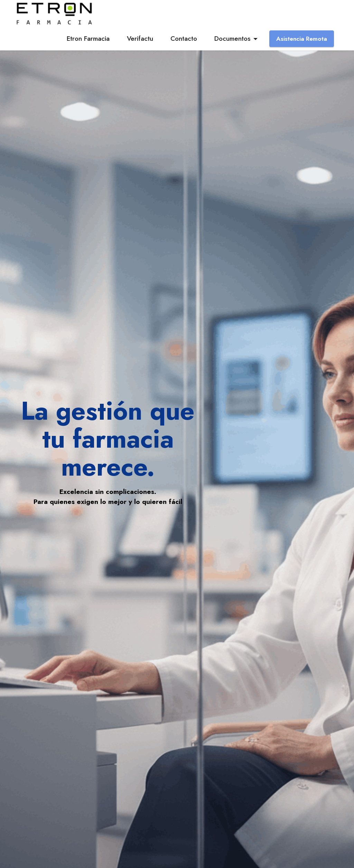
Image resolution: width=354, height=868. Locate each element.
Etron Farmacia (88, 38)
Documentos (232, 38)
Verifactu (140, 38)
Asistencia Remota (302, 39)
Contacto (184, 38)
